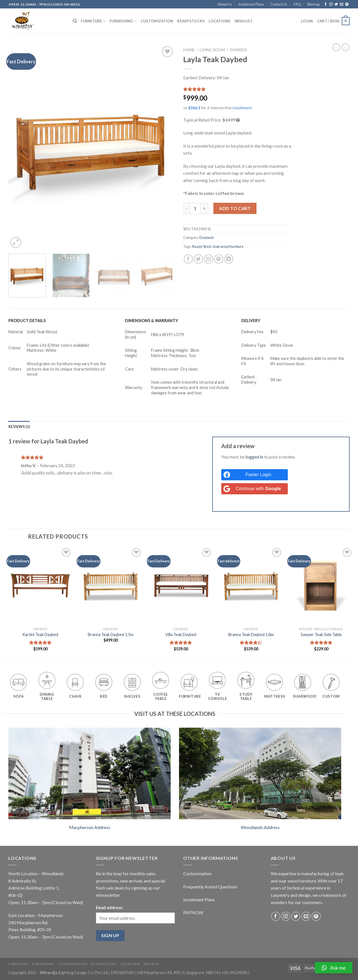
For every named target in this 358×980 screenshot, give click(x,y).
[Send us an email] (341, 4)
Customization (157, 21)
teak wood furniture (228, 246)
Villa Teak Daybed (181, 635)
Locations (220, 21)
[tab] (19, 427)
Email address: (109, 908)
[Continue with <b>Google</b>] (255, 489)
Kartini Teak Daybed (40, 635)
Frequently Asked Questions (210, 887)
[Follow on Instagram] (331, 4)
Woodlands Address (260, 827)
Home (189, 50)
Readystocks (191, 21)
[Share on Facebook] (188, 259)
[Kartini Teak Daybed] (40, 586)
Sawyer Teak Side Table (321, 635)
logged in (254, 457)
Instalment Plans (251, 4)
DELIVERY (251, 321)
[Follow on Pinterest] (347, 4)
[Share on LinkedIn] (229, 259)
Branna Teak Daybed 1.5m (111, 635)
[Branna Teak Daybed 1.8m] (251, 586)
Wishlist (244, 21)
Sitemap (313, 4)
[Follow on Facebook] (326, 4)
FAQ (297, 4)
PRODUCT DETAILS (27, 321)
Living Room (212, 50)
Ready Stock (202, 246)
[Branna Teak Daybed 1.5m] (110, 586)
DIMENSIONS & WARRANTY (152, 321)
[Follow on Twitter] (336, 4)
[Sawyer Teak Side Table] (321, 586)
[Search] (75, 21)
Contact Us (279, 4)
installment (242, 108)
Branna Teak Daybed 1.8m (251, 635)
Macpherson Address (90, 827)
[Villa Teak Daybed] (181, 586)
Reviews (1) (19, 427)
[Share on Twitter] (198, 259)
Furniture (93, 21)
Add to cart (235, 208)
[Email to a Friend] (209, 259)
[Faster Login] (255, 475)
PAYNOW (193, 912)
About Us (225, 4)
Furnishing (123, 21)
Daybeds (239, 50)
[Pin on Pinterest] (219, 259)
